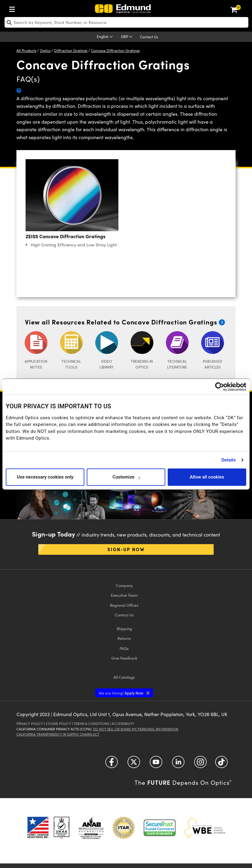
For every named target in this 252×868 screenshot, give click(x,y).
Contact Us (149, 37)
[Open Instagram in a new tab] (200, 764)
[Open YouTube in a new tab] (156, 764)
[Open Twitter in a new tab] (134, 764)
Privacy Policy (30, 724)
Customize (126, 477)
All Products (26, 50)
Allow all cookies (207, 477)
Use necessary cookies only (45, 477)
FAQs (124, 648)
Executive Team (124, 595)
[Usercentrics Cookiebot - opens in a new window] (220, 387)
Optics (45, 50)
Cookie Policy (58, 724)
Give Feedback (124, 658)
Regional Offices (124, 605)
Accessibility (123, 724)
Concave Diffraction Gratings (115, 50)
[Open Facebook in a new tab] (112, 764)
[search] (126, 22)
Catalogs (124, 677)
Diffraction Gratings (71, 50)
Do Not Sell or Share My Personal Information (136, 729)
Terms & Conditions (91, 724)
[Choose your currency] (128, 37)
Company (124, 585)
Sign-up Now (126, 549)
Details (228, 460)
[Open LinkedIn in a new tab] (178, 764)
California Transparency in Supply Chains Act (58, 734)
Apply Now (121, 693)
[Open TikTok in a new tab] (221, 764)
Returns (124, 638)
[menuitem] (14, 8)
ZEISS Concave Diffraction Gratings (65, 236)
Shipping (124, 628)
